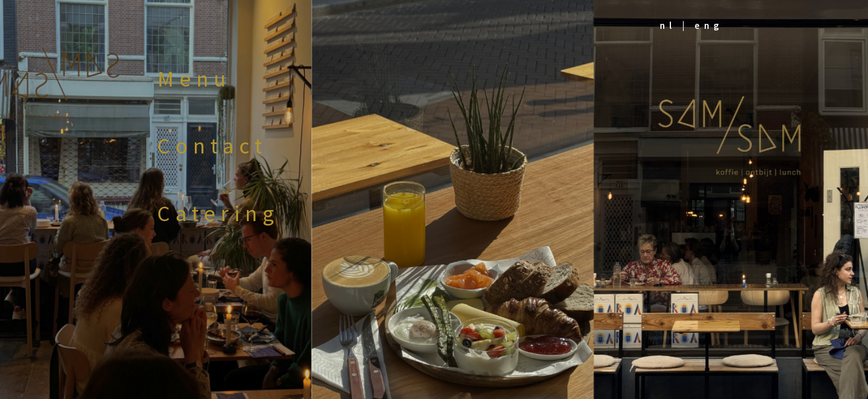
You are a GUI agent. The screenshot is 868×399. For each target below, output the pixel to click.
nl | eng (692, 25)
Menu (194, 79)
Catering (218, 213)
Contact (212, 146)
